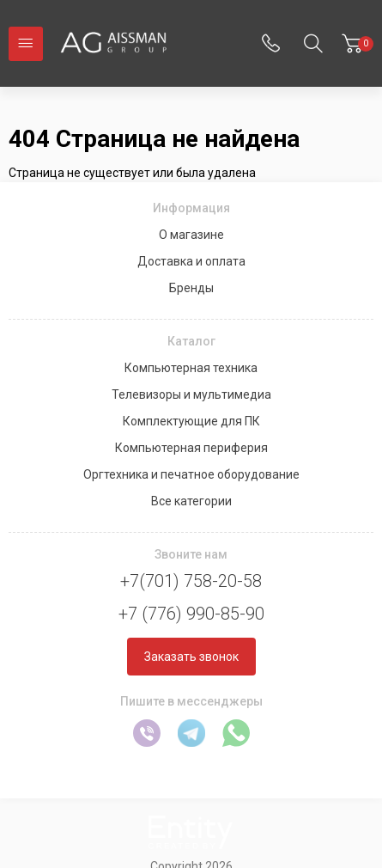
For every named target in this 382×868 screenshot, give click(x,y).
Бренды (191, 288)
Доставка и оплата (191, 261)
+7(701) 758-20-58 (191, 581)
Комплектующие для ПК (191, 421)
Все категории (191, 501)
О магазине (191, 235)
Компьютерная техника (191, 368)
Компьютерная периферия (191, 448)
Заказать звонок (191, 657)
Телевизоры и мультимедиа (191, 394)
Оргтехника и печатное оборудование (191, 474)
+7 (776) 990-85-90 (191, 614)
